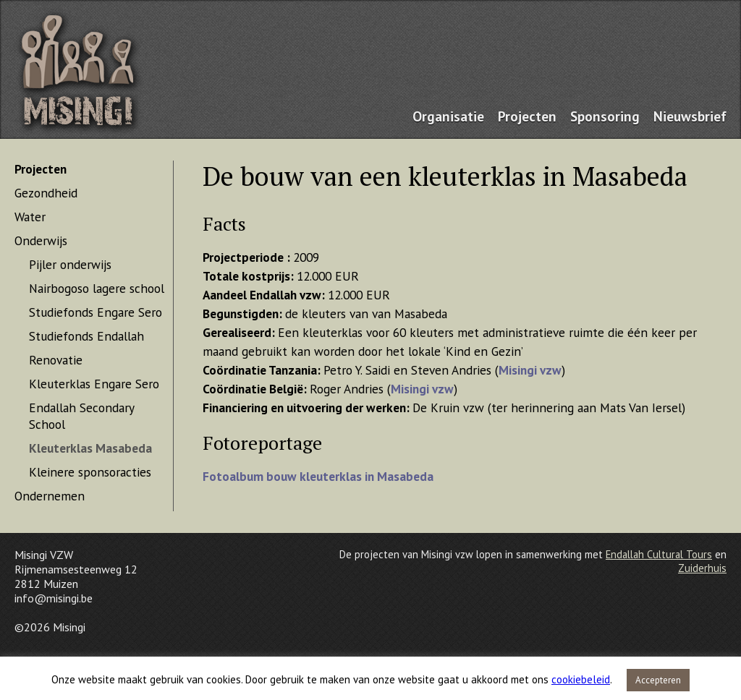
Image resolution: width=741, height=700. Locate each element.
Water (30, 217)
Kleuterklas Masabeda (90, 448)
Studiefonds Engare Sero (96, 312)
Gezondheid (46, 193)
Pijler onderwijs (70, 264)
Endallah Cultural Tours (659, 554)
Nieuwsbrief (690, 116)
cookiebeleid (581, 679)
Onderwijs (41, 240)
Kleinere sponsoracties (90, 472)
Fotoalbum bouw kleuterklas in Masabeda (318, 476)
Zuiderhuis (702, 568)
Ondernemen (50, 496)
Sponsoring (605, 116)
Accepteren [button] (658, 680)
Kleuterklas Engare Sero (94, 384)
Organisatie (448, 116)
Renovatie (56, 360)
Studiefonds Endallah (86, 336)
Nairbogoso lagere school (97, 288)
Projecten (527, 116)
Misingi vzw (530, 370)
